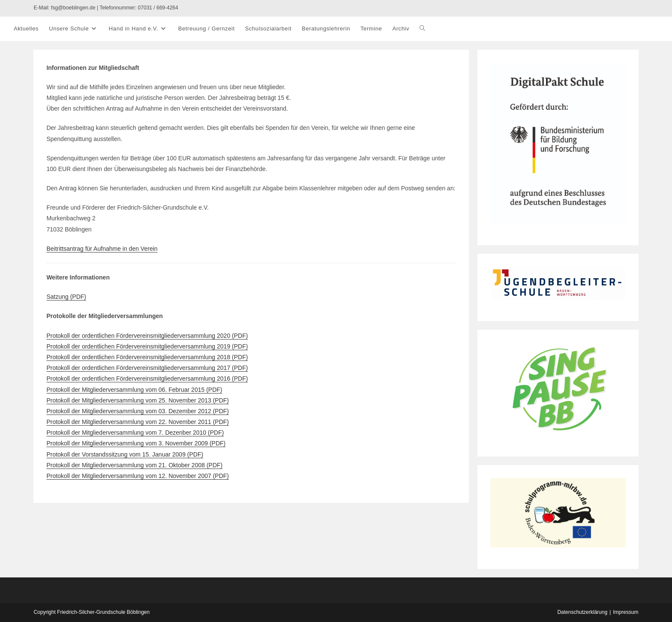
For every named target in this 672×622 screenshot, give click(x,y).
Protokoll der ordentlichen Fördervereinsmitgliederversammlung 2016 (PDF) (147, 379)
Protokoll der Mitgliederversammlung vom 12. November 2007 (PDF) (138, 476)
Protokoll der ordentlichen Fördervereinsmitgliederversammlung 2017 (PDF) (147, 368)
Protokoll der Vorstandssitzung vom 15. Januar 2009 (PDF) (125, 454)
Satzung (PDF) (66, 297)
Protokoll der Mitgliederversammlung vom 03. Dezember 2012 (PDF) (138, 411)
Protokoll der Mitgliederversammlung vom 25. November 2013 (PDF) (138, 400)
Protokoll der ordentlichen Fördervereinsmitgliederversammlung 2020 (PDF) (147, 336)
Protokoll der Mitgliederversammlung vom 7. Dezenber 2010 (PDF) (135, 433)
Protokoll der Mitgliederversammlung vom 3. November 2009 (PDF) (136, 443)
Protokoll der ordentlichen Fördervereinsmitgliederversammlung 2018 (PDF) (147, 357)
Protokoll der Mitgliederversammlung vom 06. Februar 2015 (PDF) (134, 390)
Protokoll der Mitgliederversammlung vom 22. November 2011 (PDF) (138, 422)
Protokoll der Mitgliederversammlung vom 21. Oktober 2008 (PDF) (134, 465)
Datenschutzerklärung (582, 612)
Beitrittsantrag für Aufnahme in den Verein (102, 249)
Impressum (625, 612)
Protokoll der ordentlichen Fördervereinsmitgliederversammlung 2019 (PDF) (147, 346)
